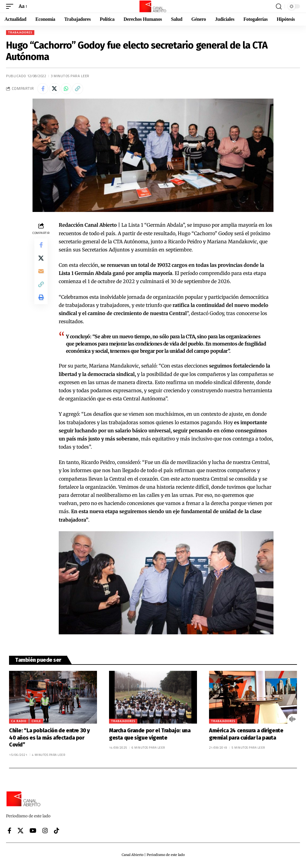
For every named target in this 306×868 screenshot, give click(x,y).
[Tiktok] (57, 832)
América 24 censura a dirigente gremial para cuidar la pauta (246, 735)
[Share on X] (56, 89)
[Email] (41, 276)
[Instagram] (45, 832)
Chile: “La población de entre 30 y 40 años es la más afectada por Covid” (49, 739)
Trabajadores (20, 32)
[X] (20, 832)
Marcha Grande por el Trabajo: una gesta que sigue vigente (150, 735)
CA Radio (19, 723)
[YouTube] (33, 832)
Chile (36, 723)
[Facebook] (9, 832)
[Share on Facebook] (43, 89)
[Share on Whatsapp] (69, 89)
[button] (11, 6)
